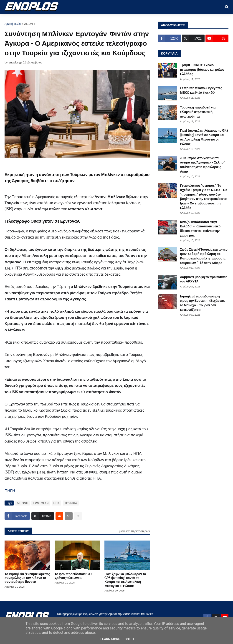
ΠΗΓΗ (10, 491)
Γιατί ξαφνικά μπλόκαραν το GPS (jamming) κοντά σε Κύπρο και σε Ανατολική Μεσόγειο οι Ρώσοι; (125, 580)
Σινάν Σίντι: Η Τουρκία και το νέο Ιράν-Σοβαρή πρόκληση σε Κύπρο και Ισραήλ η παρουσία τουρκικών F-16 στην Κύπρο (204, 256)
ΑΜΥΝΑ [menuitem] (33, 19)
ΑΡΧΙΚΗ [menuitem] (14, 19)
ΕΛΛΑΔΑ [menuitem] (119, 19)
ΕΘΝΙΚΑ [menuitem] (80, 19)
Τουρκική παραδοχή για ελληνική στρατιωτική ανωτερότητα (198, 112)
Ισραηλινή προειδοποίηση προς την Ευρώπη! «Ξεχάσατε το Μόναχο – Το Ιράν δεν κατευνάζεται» (202, 303)
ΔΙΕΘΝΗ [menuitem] (99, 19)
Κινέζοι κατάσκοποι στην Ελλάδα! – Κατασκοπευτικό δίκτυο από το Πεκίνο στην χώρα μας (200, 229)
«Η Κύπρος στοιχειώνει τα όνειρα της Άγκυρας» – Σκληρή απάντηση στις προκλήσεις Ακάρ (203, 165)
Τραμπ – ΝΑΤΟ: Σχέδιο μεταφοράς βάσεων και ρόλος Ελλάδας (202, 69)
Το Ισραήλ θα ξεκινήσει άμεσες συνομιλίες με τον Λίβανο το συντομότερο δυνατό (27, 578)
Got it (129, 639)
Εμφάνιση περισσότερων (134, 531)
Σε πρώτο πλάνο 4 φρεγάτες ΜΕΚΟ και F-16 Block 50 (201, 90)
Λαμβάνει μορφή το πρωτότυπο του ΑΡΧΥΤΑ (204, 279)
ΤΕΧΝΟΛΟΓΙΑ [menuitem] (142, 19)
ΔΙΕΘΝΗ (30, 24)
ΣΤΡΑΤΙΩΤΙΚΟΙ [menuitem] (56, 19)
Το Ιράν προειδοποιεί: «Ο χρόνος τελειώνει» (73, 576)
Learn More (110, 639)
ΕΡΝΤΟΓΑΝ (41, 503)
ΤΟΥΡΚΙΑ (71, 503)
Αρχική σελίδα (13, 24)
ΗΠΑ (56, 503)
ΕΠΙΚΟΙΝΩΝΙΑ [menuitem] (170, 19)
